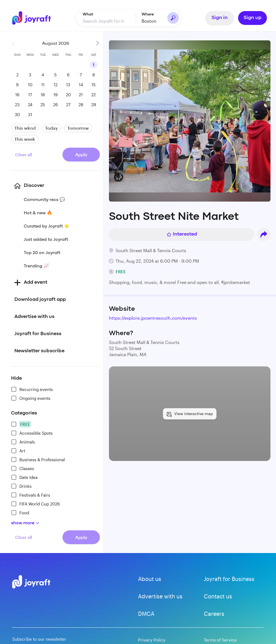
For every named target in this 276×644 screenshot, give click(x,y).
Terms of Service (220, 640)
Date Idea (24, 477)
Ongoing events (31, 398)
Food (20, 512)
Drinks (21, 486)
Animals (23, 442)
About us (150, 578)
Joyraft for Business (229, 578)
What (88, 14)
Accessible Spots (32, 433)
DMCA (146, 613)
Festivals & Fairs (31, 495)
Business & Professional (38, 459)
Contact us (218, 596)
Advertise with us (160, 596)
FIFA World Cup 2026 (35, 504)
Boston (149, 21)
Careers (214, 613)
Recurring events (32, 389)
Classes (23, 468)
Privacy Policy (152, 640)
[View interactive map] (190, 414)
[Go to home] (32, 18)
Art (18, 450)
